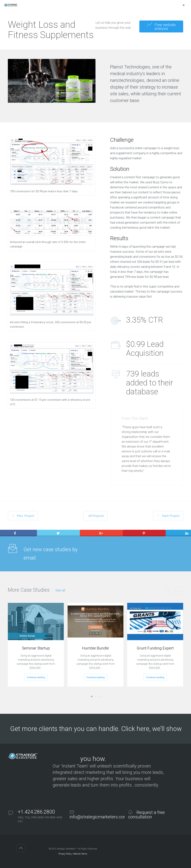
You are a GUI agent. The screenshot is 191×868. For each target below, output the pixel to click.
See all (60, 590)
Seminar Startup (36, 648)
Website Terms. (80, 854)
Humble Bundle (95, 648)
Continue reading (36, 677)
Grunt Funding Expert (155, 648)
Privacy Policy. (65, 854)
